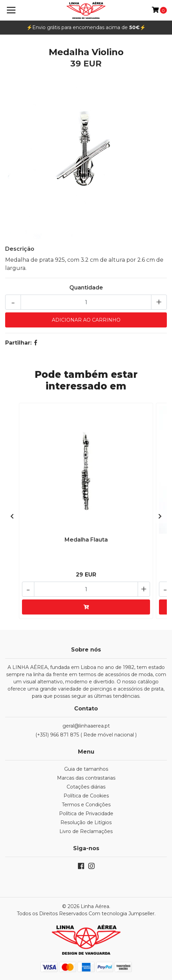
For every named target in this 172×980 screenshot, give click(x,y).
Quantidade (86, 288)
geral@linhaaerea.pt (86, 726)
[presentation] (12, 517)
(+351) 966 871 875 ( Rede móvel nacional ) (86, 735)
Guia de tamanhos (86, 769)
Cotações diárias (86, 787)
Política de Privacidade (86, 814)
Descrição (20, 249)
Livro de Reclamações (86, 831)
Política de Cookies (86, 796)
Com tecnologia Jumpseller (122, 914)
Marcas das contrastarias (86, 778)
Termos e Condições (86, 805)
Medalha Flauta (86, 540)
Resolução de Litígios (86, 822)
